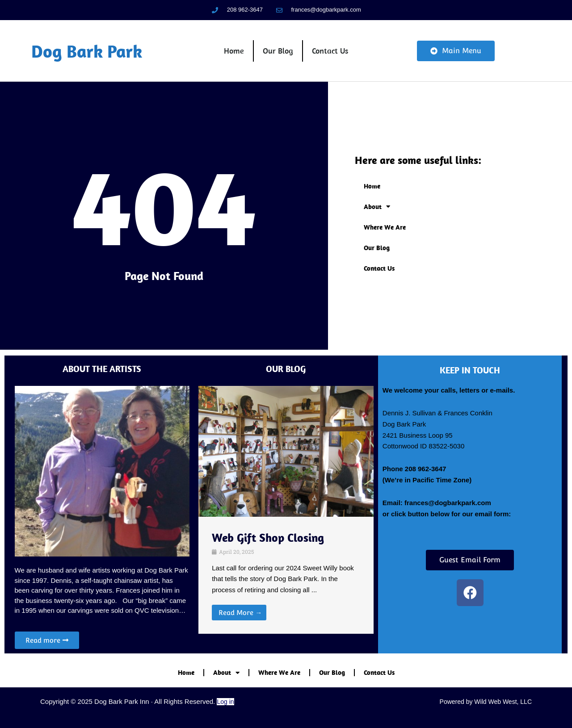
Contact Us (330, 51)
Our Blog (278, 51)
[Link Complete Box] (286, 575)
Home (234, 51)
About (377, 208)
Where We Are (385, 228)
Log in (225, 702)
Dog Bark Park (87, 51)
